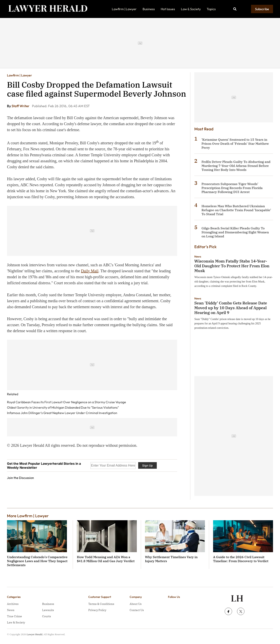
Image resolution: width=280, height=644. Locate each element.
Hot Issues (168, 9)
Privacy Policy (97, 610)
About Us (136, 604)
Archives (13, 604)
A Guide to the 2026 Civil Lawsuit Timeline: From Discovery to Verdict (241, 559)
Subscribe (262, 9)
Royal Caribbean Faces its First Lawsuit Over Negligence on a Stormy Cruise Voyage (67, 402)
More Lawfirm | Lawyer (28, 516)
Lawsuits (48, 610)
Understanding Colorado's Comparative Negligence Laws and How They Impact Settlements (37, 561)
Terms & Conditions (101, 604)
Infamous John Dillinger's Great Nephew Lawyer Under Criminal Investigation (62, 413)
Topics (211, 9)
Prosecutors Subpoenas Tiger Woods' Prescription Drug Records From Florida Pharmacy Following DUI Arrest (232, 188)
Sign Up (147, 465)
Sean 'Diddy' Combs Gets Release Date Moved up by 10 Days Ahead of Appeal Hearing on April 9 (231, 308)
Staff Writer (21, 106)
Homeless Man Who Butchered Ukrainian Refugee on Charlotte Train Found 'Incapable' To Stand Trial (236, 210)
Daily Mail (90, 271)
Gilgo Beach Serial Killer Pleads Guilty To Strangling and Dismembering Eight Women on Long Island (235, 232)
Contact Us (137, 610)
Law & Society (191, 9)
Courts (47, 616)
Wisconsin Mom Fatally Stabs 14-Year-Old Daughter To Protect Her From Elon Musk (232, 266)
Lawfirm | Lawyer (124, 9)
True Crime (14, 616)
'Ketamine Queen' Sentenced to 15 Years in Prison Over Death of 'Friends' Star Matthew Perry (235, 144)
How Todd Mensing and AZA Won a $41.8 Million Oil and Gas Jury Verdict (106, 559)
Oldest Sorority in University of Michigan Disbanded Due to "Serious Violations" (63, 407)
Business (149, 9)
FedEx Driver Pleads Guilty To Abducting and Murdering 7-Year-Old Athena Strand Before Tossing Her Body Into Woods (236, 166)
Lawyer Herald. (35, 634)
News (198, 257)
